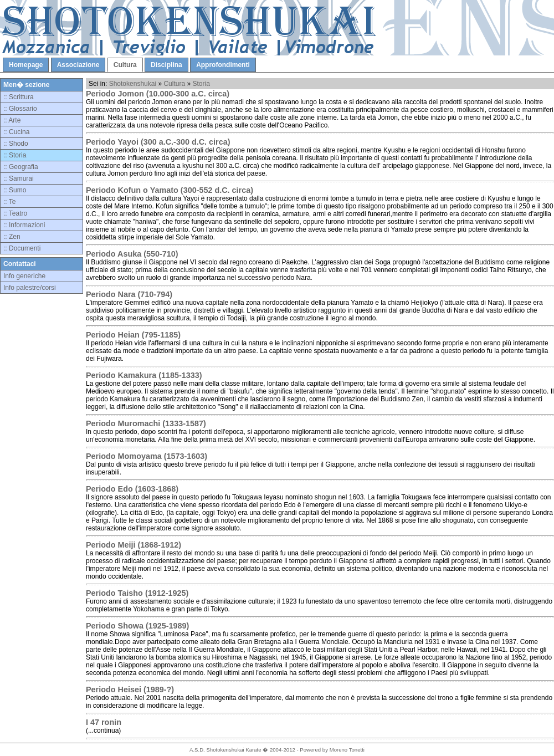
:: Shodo (16, 144)
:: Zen (12, 237)
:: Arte (12, 120)
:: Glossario (20, 109)
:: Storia (15, 155)
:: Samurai (19, 178)
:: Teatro (15, 213)
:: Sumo (15, 190)
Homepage (26, 65)
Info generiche (24, 276)
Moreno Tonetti (347, 750)
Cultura (125, 65)
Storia (201, 84)
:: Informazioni (24, 225)
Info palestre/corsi (30, 288)
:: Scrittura (19, 97)
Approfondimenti (223, 65)
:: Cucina (16, 132)
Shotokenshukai (133, 84)
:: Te (9, 202)
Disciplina (166, 65)
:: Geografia (21, 167)
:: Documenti (22, 248)
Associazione (78, 65)
